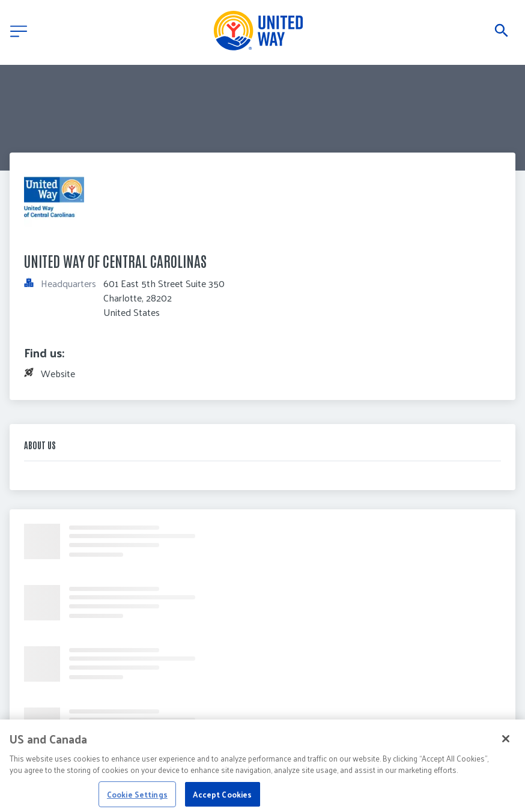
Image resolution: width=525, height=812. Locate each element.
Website (58, 373)
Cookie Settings (137, 797)
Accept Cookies (222, 797)
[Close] (506, 742)
